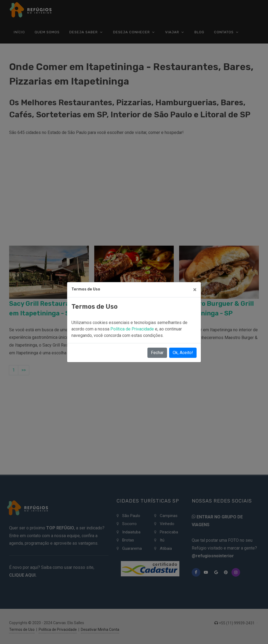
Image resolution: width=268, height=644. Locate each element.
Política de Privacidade (133, 329)
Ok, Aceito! (183, 353)
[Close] (195, 290)
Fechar (157, 353)
